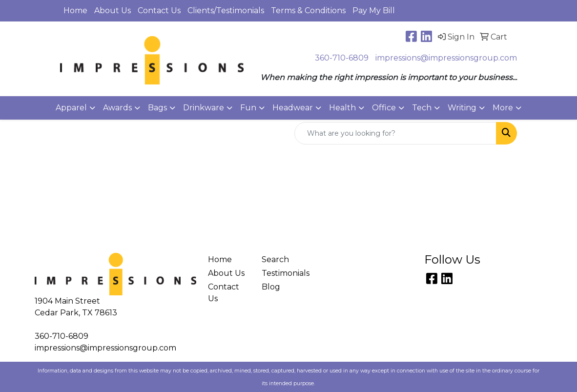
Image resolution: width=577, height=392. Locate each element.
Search (275, 259)
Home (75, 10)
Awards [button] (117, 108)
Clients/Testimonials (226, 10)
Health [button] (342, 108)
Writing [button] (462, 108)
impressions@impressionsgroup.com (446, 58)
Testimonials (283, 273)
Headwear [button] (293, 108)
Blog (271, 287)
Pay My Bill (374, 10)
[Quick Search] (395, 133)
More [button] (503, 108)
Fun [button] (248, 108)
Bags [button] (157, 108)
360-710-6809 (342, 58)
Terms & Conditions (308, 10)
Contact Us (159, 10)
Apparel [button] (71, 108)
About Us (113, 10)
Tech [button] (422, 108)
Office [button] (384, 108)
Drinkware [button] (204, 108)
